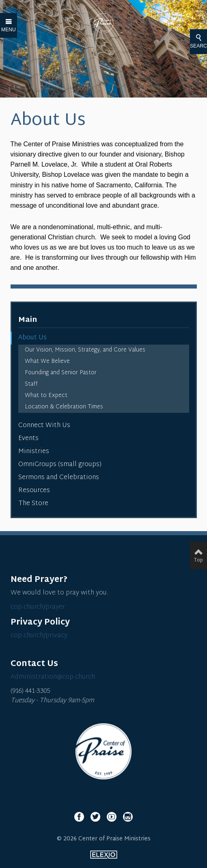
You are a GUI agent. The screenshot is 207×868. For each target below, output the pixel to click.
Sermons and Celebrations (59, 478)
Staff (31, 384)
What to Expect (46, 396)
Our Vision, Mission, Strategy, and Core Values (85, 350)
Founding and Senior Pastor (61, 373)
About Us (32, 338)
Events (28, 439)
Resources (34, 491)
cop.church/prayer (38, 607)
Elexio (104, 855)
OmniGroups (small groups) (60, 465)
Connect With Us (44, 426)
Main (28, 320)
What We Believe (47, 361)
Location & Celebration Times (64, 407)
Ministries (34, 452)
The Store (33, 504)
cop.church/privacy (39, 636)
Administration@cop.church (53, 677)
